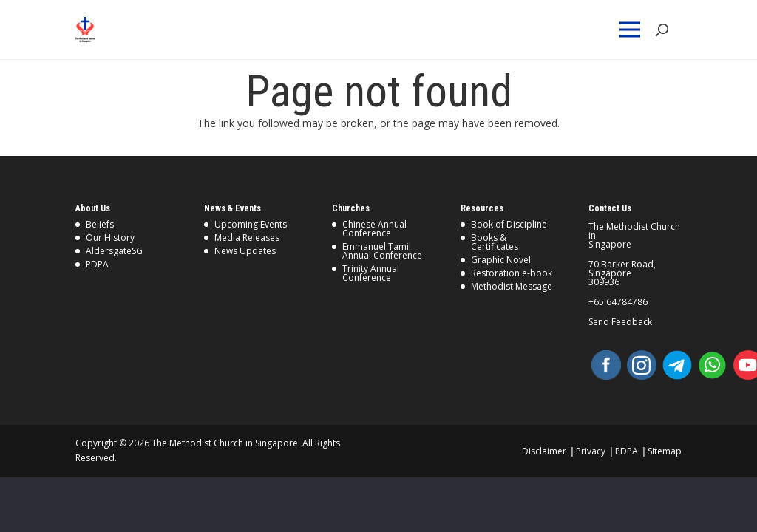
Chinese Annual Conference (374, 229)
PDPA (97, 264)
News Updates (245, 251)
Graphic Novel (501, 260)
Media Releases (247, 238)
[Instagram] (642, 365)
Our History (110, 238)
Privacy (591, 451)
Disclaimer (544, 451)
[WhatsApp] (713, 365)
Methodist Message (512, 286)
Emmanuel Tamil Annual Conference (382, 251)
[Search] (661, 30)
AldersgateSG (114, 251)
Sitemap (665, 451)
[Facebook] (606, 365)
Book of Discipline (509, 224)
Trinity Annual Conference (371, 273)
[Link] (113, 30)
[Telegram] (677, 365)
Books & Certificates (495, 242)
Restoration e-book (512, 273)
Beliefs (100, 224)
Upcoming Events (251, 224)
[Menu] (633, 30)
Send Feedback (620, 322)
